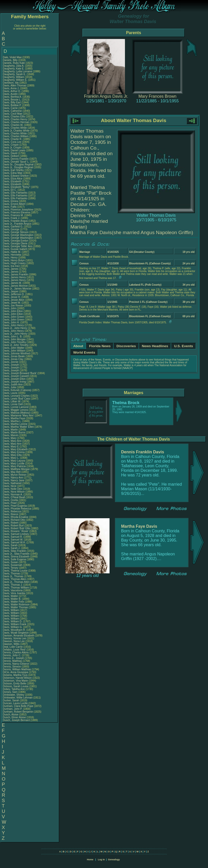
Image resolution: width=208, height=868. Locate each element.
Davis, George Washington (18, 235)
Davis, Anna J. (11, 88)
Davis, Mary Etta (12, 455)
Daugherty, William (14, 77)
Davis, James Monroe (15, 286)
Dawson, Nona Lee (14, 641)
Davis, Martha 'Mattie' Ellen (18, 427)
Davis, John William (14, 351)
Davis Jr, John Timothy (16, 345)
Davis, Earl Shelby (13, 170)
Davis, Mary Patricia (14, 466)
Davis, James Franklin (15, 275)
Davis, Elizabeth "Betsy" (17, 187)
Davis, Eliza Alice (13, 179)
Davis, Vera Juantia (14, 593)
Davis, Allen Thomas (15, 86)
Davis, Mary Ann (12, 441)
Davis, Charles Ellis (14, 117)
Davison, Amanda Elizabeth (19, 636)
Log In (101, 860)
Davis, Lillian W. (12, 401)
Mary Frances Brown (158, 96)
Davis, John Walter (14, 348)
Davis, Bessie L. (12, 100)
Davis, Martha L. (12, 421)
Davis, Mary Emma (14, 452)
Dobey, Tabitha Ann (14, 689)
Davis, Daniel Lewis (14, 150)
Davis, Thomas (12, 573)
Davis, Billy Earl (12, 102)
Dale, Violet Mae (12, 57)
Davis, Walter (11, 596)
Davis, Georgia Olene (15, 243)
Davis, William (11, 610)
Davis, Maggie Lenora (15, 410)
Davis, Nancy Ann (13, 478)
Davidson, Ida (11, 83)
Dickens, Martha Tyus (15, 675)
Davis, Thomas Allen (15, 579)
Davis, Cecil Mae (12, 114)
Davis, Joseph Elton (14, 379)
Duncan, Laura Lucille (15, 703)
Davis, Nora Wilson (14, 492)
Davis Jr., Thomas (13, 576)
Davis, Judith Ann (13, 385)
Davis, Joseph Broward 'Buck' (20, 373)
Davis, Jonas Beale (14, 356)
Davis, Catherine (13, 111)
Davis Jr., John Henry (15, 328)
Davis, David (10, 153)
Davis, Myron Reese (14, 475)
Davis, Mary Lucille (14, 463)
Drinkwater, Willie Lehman (18, 698)
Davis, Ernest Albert (14, 204)
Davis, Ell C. (10, 190)
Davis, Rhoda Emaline (16, 517)
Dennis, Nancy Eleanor (16, 664)
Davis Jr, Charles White (16, 131)
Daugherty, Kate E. (14, 69)
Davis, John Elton (13, 311)
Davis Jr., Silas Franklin (16, 554)
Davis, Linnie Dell (13, 404)
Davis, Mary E (11, 447)
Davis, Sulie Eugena (14, 559)
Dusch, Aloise (11, 715)
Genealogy (114, 860)
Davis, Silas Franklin (15, 551)
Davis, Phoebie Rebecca (17, 509)
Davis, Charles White (15, 128)
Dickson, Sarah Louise (16, 686)
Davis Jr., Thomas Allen (16, 582)
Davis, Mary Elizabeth (15, 449)
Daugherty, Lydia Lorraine (17, 71)
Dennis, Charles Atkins (16, 652)
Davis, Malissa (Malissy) (17, 413)
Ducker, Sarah (11, 700)
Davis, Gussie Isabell (15, 249)
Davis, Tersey (11, 568)
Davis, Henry (11, 258)
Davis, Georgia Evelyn (16, 241)
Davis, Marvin (11, 435)
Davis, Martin (11, 430)
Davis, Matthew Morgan (16, 469)
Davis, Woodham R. (14, 630)
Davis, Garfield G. (13, 227)
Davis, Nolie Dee (12, 489)
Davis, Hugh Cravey (14, 263)
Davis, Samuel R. (13, 537)
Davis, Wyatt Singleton (16, 633)
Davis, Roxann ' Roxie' (16, 531)
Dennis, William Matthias (17, 669)
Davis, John (10, 308)
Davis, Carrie (11, 108)
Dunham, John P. (13, 709)
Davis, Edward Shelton (16, 176)
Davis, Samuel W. (13, 540)
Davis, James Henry (14, 277)
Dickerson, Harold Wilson (17, 678)
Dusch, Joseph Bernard (16, 720)
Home (90, 860)
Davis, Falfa (10, 207)
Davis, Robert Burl (13, 526)
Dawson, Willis (12, 644)
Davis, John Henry (13, 325)
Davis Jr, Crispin (12, 148)
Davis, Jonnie (11, 362)
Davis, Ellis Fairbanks (15, 193)
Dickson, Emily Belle (15, 684)
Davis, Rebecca (12, 511)
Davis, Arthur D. (12, 91)
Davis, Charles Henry (15, 119)
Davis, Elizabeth (12, 181)
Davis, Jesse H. (12, 297)
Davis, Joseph (11, 365)
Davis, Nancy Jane (13, 480)
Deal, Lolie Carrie (13, 647)
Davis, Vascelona (13, 590)
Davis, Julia (10, 387)
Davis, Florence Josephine (18, 210)
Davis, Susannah (13, 565)
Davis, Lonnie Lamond (16, 407)
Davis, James (11, 269)
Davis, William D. (13, 621)
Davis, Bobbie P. (12, 105)
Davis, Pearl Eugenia (15, 506)
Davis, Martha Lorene (15, 424)
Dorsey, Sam (11, 692)
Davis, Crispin (11, 145)
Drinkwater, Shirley (14, 695)
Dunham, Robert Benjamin (18, 712)
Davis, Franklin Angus (15, 221)
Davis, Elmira (11, 201)
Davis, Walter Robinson (16, 605)
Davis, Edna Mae (13, 173)
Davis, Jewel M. (12, 303)
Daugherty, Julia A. (13, 66)
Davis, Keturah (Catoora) (17, 390)
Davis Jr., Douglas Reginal (18, 167)
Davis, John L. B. (13, 337)
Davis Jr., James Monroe (17, 289)
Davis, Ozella (11, 500)
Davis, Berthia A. (12, 97)
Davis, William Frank (15, 624)
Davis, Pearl (10, 503)
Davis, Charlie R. (12, 139)
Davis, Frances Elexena (16, 212)
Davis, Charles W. (13, 125)
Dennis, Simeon (12, 667)
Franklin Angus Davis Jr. (106, 96)
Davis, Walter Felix (13, 602)
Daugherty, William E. (15, 80)
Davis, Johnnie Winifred (16, 353)
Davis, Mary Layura (14, 461)
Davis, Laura (10, 393)
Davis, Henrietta (12, 255)
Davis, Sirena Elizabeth (16, 557)
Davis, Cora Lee (12, 142)
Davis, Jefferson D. (14, 294)
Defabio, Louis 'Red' (15, 650)
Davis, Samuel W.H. (14, 542)
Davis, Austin (11, 94)
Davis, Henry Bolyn (14, 260)
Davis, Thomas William (16, 588)
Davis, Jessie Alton (14, 300)
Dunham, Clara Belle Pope (18, 706)
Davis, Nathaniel (13, 483)
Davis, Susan (11, 562)
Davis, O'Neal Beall (14, 497)
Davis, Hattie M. (12, 252)
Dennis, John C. (12, 655)
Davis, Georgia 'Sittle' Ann (18, 246)
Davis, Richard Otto (14, 520)
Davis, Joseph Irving (14, 382)
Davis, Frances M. (13, 215)
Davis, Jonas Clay (13, 359)
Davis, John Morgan (14, 339)
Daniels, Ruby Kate (14, 63)
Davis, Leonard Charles (16, 396)
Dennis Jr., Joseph (14, 658)
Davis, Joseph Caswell (16, 376)
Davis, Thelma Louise (15, 571)
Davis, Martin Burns (14, 432)
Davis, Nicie (10, 486)
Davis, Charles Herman (16, 122)
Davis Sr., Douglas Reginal (18, 164)
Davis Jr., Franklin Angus (17, 224)
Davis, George (11, 229)
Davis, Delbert (11, 156)
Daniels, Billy (11, 60)
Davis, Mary (10, 438)
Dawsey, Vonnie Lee (14, 638)
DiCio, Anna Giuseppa (15, 672)
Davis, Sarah (11, 545)
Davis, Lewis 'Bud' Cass (16, 399)
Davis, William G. (13, 627)
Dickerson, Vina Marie (15, 681)
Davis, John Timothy (14, 342)
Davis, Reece (11, 514)
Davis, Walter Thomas (15, 607)
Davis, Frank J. (11, 218)
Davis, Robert (11, 523)
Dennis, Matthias (13, 661)
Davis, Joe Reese (13, 306)
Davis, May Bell (12, 472)
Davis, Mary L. (11, 458)
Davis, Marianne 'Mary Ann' (19, 416)
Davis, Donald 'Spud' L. (16, 162)
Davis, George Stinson (16, 232)
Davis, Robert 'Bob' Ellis (16, 528)
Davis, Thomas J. (13, 585)
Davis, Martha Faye (14, 418)
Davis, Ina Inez (11, 266)
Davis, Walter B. (12, 599)
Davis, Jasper (11, 291)
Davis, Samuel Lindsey (16, 534)
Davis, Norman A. (13, 495)
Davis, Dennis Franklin (16, 159)
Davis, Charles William (16, 136)
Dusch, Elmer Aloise (14, 717)
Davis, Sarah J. (12, 548)
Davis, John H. (11, 322)
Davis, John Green (13, 317)
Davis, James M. (12, 283)
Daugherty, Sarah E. (14, 74)
